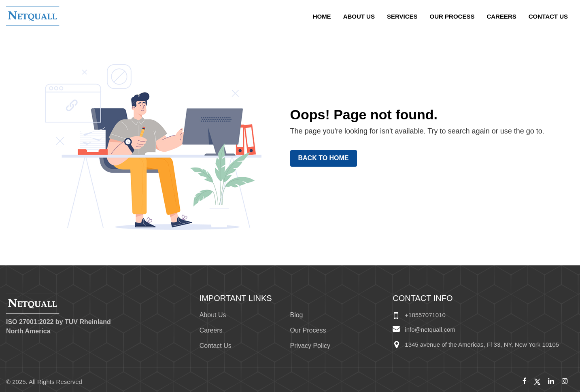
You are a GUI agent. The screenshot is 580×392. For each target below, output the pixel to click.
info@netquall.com (430, 329)
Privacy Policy (310, 346)
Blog (296, 315)
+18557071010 (425, 315)
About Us (359, 16)
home (322, 16)
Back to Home (324, 158)
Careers (501, 16)
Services (402, 16)
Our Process (452, 16)
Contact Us (548, 16)
